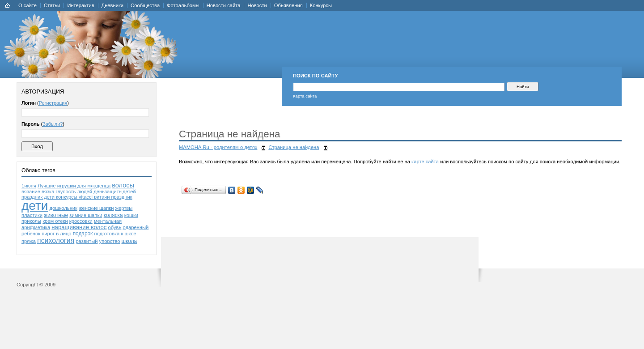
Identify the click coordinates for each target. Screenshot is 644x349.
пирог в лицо (56, 234)
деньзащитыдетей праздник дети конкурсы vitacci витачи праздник (79, 194)
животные (56, 215)
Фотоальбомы (183, 5)
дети (35, 206)
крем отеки (55, 221)
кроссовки (81, 221)
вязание (31, 192)
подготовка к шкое (115, 234)
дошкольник (64, 208)
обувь (115, 227)
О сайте (28, 5)
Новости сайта (224, 5)
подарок (83, 234)
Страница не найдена (294, 147)
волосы (123, 185)
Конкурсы (321, 5)
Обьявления (288, 5)
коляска (113, 215)
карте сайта (425, 162)
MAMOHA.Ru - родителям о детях (218, 147)
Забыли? (53, 124)
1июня (29, 186)
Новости (257, 5)
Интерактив (80, 5)
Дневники (113, 5)
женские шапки (96, 208)
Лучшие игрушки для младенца (74, 186)
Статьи (52, 5)
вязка (48, 192)
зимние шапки (86, 215)
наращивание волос (79, 227)
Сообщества (145, 5)
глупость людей (74, 192)
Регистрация (53, 103)
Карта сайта (305, 96)
